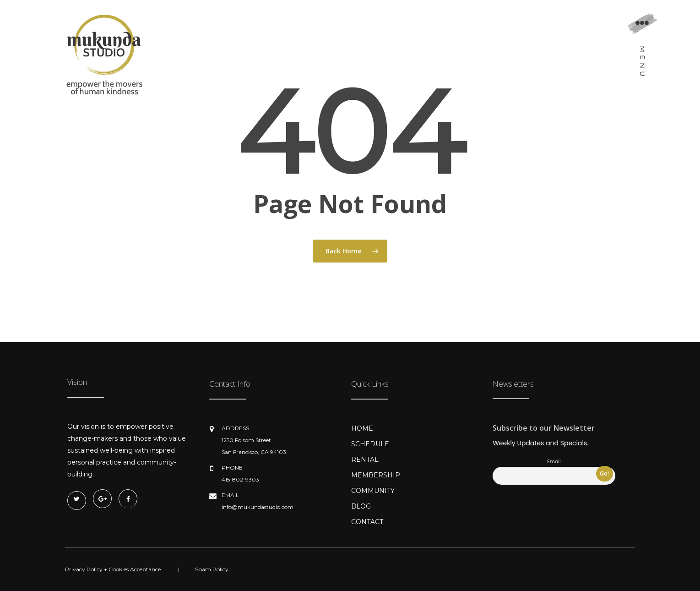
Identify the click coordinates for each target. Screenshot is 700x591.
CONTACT (367, 522)
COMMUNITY (373, 491)
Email (554, 462)
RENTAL (365, 460)
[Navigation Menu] (642, 49)
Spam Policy (212, 569)
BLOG (361, 506)
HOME (362, 428)
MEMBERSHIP (376, 475)
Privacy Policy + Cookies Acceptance (113, 569)
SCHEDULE (370, 444)
